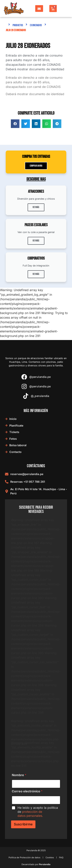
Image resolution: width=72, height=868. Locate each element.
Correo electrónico (27, 791)
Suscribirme (23, 824)
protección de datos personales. (30, 814)
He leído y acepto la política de (38, 812)
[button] (15, 124)
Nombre (19, 775)
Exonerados (36, 25)
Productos (18, 25)
